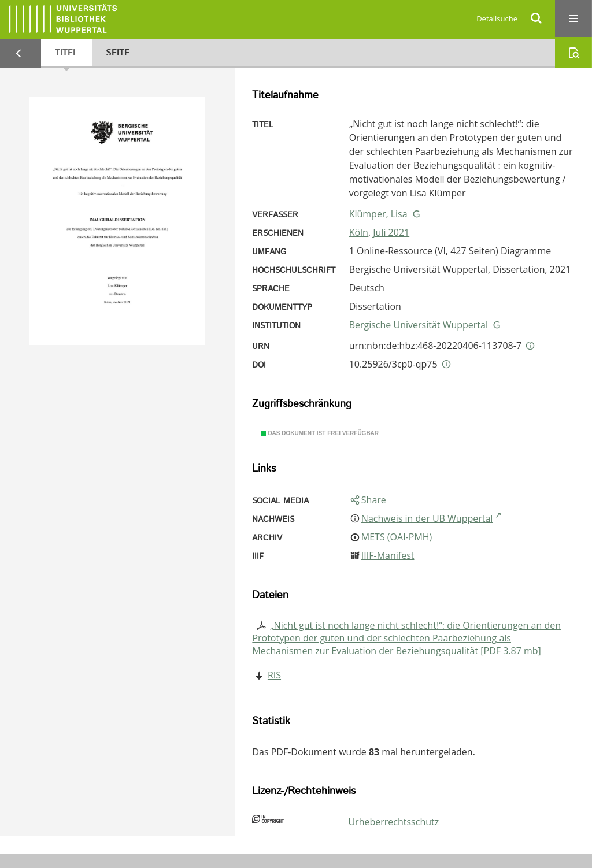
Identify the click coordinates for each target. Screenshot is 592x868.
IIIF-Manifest (388, 555)
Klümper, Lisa (378, 214)
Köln (359, 232)
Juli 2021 (391, 232)
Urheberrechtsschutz (393, 822)
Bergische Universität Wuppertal (419, 325)
